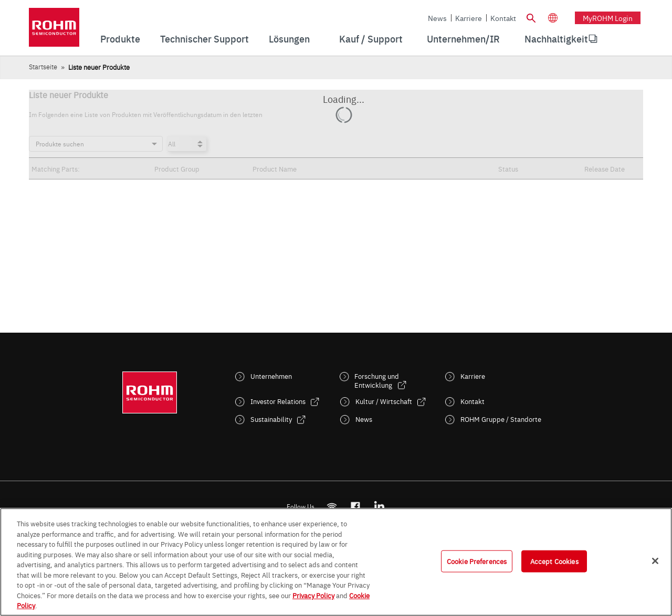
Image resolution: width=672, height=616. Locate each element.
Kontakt (503, 18)
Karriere (469, 18)
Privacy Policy (313, 595)
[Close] (655, 561)
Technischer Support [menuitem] (204, 39)
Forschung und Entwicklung (377, 380)
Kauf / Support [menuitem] (371, 39)
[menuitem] (556, 39)
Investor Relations (278, 401)
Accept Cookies (554, 561)
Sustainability (271, 419)
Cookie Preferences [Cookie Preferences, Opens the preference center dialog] (477, 561)
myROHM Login (608, 18)
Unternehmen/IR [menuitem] (463, 39)
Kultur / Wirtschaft (384, 401)
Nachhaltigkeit (556, 39)
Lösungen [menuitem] (289, 39)
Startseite (43, 66)
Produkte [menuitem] (120, 39)
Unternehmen (271, 376)
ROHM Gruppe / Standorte (501, 419)
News (437, 18)
